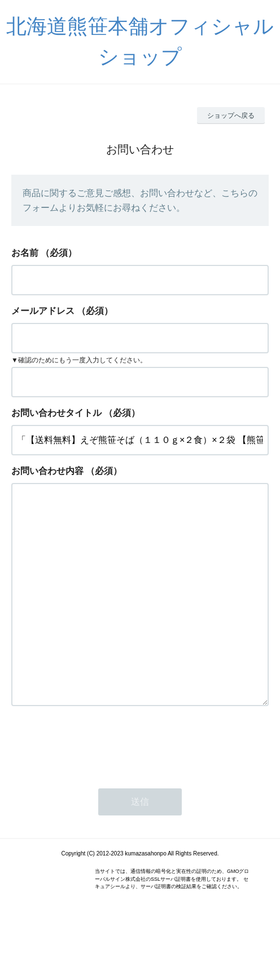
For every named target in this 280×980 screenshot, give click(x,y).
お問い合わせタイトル (56, 413)
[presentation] (97, 789)
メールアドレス (43, 311)
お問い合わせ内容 (47, 471)
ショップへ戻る (231, 116)
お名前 (25, 253)
